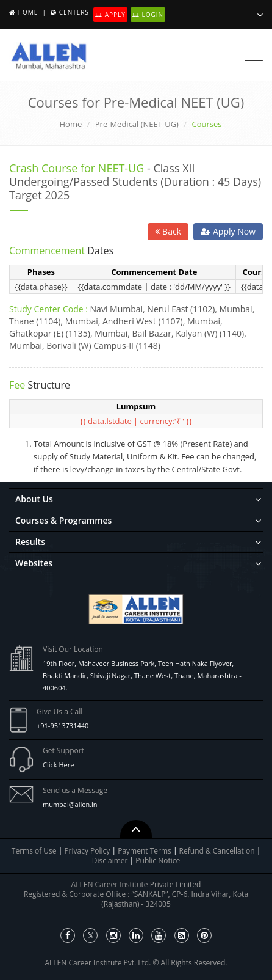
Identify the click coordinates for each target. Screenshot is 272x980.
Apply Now (228, 231)
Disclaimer (111, 861)
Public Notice (158, 861)
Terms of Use (34, 851)
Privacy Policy (87, 851)
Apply (110, 15)
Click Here (58, 765)
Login (148, 15)
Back (168, 231)
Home (28, 12)
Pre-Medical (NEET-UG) (137, 124)
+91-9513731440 (63, 726)
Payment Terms (145, 851)
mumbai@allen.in (70, 804)
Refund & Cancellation (218, 851)
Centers (74, 12)
